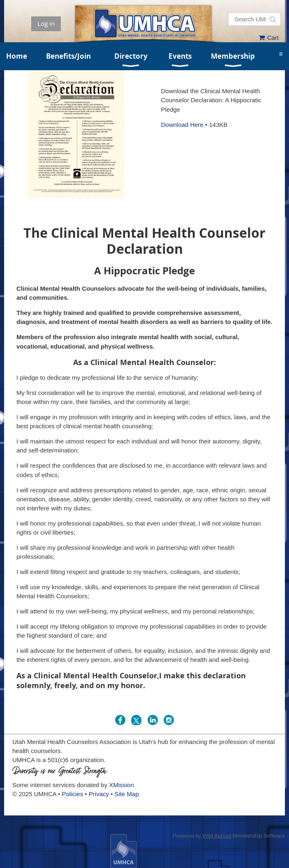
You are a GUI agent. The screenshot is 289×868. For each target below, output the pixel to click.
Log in (46, 23)
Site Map (127, 794)
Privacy (99, 794)
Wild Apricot (217, 836)
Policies (73, 794)
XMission (121, 785)
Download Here (182, 125)
